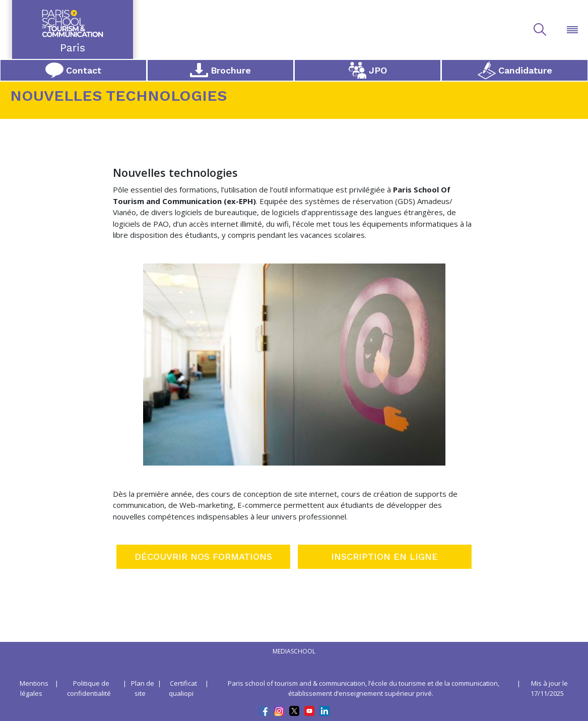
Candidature (515, 70)
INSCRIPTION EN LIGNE (384, 556)
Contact (73, 70)
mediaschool (294, 651)
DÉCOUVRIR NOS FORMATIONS (203, 556)
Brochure (220, 70)
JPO (368, 70)
